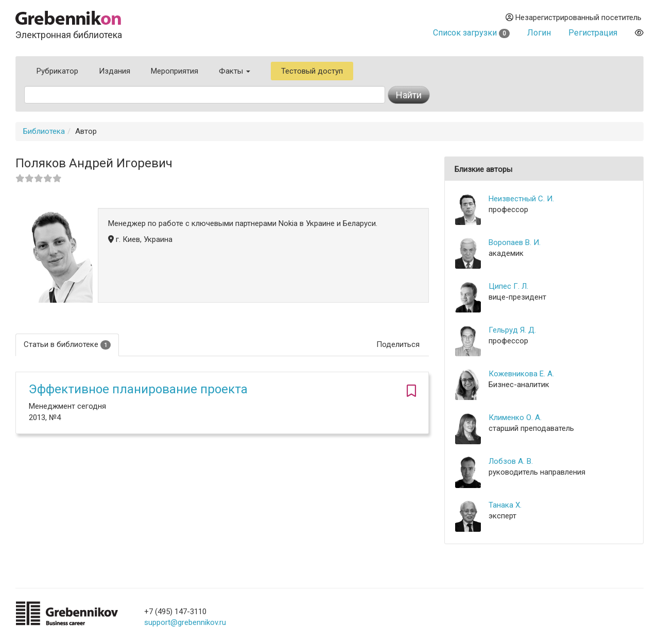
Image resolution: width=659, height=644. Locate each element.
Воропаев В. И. (515, 242)
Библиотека (44, 131)
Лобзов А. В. (511, 461)
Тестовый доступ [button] (312, 71)
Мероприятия (175, 71)
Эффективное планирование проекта (138, 389)
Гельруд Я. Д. (512, 330)
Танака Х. (505, 505)
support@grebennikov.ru (185, 622)
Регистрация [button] (593, 33)
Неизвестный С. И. (521, 199)
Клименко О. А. (515, 417)
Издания (115, 71)
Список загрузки (471, 33)
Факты (235, 71)
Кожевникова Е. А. (521, 374)
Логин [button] (539, 33)
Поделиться (398, 344)
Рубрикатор (57, 71)
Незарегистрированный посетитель (574, 18)
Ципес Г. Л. (508, 286)
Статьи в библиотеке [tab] (67, 345)
